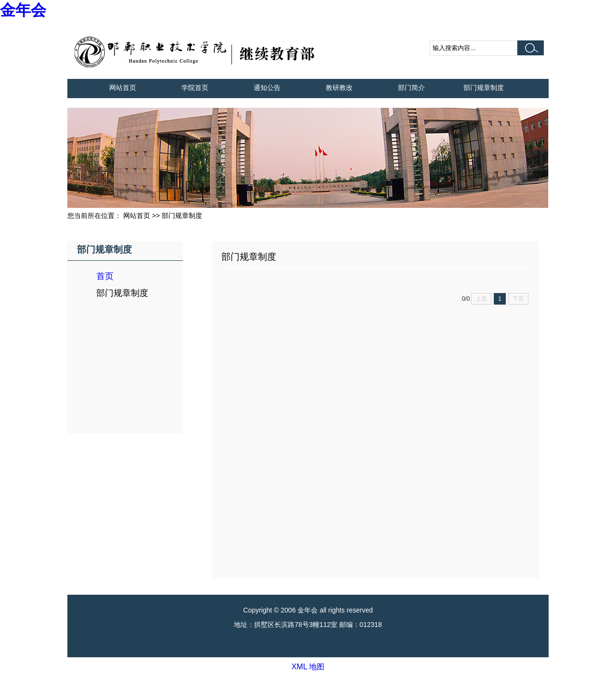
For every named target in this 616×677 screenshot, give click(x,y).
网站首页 (123, 88)
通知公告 (267, 88)
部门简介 (411, 88)
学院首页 (195, 88)
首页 (105, 276)
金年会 (23, 10)
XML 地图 (308, 667)
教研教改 (339, 88)
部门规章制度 (484, 88)
